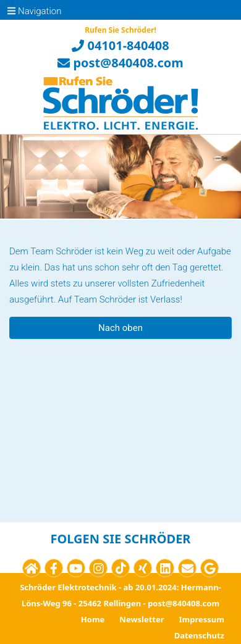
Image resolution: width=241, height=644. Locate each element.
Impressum (202, 619)
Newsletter (142, 619)
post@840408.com (120, 63)
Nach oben (120, 328)
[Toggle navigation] (15, 10)
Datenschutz (199, 635)
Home (93, 619)
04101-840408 (120, 45)
